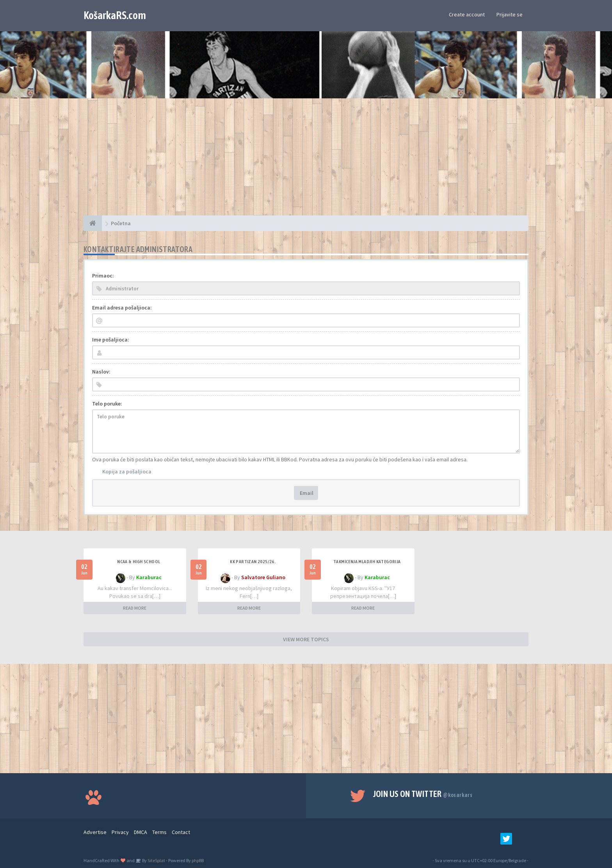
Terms (159, 832)
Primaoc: (103, 276)
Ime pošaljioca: (111, 340)
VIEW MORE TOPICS (306, 639)
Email (306, 493)
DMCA (141, 832)
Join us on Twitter (423, 794)
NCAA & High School (139, 562)
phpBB (198, 860)
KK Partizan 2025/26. (253, 562)
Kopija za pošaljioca (127, 471)
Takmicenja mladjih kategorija (367, 562)
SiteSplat (156, 860)
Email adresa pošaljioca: (122, 308)
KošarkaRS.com (115, 15)
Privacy (120, 832)
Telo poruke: (107, 404)
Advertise (95, 832)
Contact (181, 832)
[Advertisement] (306, 161)
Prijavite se (510, 14)
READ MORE (135, 608)
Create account (467, 14)
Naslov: (101, 372)
